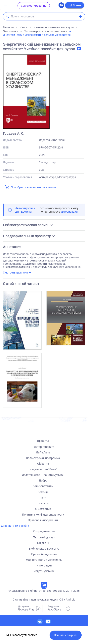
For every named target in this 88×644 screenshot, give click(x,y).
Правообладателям (44, 554)
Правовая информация (43, 520)
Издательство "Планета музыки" (43, 475)
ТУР (43, 498)
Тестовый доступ (44, 537)
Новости (43, 503)
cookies (32, 635)
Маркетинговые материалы (44, 560)
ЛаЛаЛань (43, 452)
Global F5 (43, 464)
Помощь (43, 492)
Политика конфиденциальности (43, 515)
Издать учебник (44, 571)
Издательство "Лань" (43, 469)
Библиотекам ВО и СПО (44, 549)
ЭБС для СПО (44, 543)
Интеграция (44, 565)
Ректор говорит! (43, 447)
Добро (43, 480)
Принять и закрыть (66, 635)
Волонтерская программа (43, 458)
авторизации (69, 212)
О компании (43, 509)
